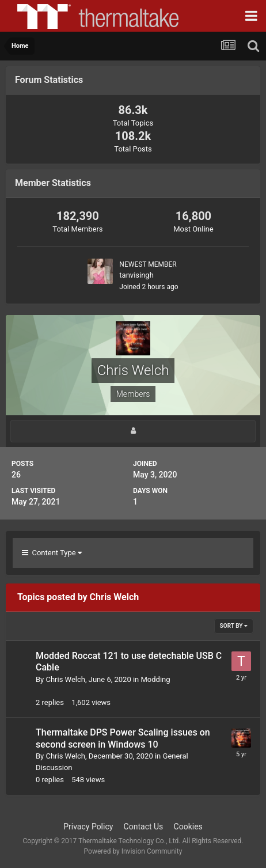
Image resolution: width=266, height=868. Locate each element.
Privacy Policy (88, 827)
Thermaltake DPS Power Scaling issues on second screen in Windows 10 (123, 738)
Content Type (52, 553)
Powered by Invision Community (133, 851)
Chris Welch (65, 679)
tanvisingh (136, 275)
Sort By (234, 626)
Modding (156, 679)
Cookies (188, 827)
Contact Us (144, 827)
